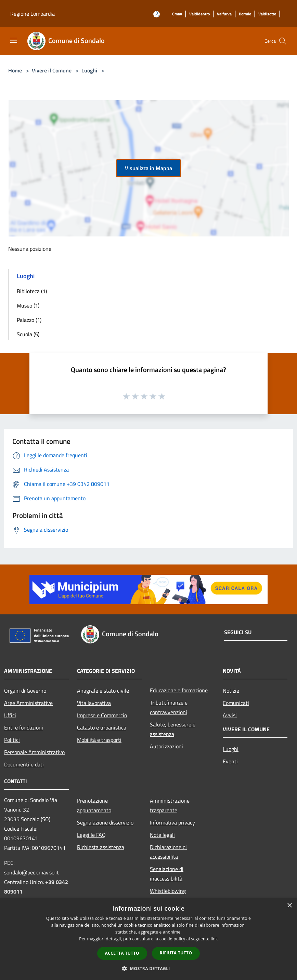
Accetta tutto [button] (122, 953)
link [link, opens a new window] (214, 939)
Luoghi (89, 70)
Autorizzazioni (166, 746)
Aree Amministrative (28, 703)
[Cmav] (177, 14)
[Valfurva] (224, 14)
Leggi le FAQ (91, 835)
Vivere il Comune (52, 70)
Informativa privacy (172, 822)
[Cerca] (283, 41)
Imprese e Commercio (102, 715)
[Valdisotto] (267, 14)
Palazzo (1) (29, 320)
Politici (12, 740)
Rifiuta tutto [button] (176, 953)
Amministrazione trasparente (170, 805)
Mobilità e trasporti (99, 740)
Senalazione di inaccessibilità (167, 874)
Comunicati (236, 703)
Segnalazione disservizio (105, 822)
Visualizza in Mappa (148, 168)
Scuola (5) (28, 334)
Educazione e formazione (179, 690)
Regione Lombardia (33, 14)
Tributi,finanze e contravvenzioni (169, 707)
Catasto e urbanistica (102, 727)
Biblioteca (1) (32, 291)
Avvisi (230, 715)
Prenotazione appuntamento (94, 805)
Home (15, 70)
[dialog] (148, 939)
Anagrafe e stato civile (103, 691)
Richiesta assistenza (101, 847)
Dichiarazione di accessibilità (168, 852)
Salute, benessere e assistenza (173, 729)
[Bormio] (245, 14)
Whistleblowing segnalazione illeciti (173, 896)
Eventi (230, 761)
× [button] (289, 906)
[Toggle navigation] (14, 40)
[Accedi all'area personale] (157, 14)
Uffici (10, 715)
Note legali (162, 835)
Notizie (231, 691)
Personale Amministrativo (34, 752)
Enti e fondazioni (24, 727)
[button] (148, 968)
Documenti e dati (24, 764)
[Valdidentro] (199, 14)
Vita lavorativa (94, 703)
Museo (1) (28, 305)
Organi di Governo (25, 691)
